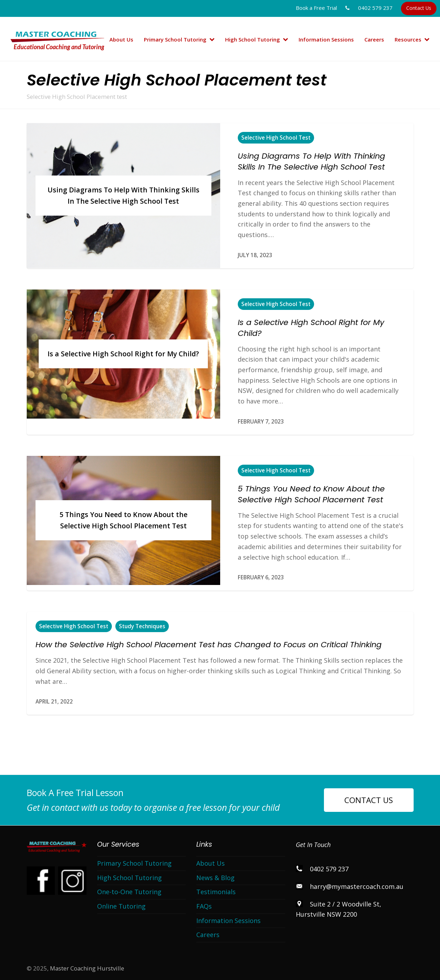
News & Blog (215, 878)
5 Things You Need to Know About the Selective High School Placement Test (311, 494)
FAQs (204, 906)
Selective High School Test (276, 138)
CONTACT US (369, 800)
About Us (211, 863)
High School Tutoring (129, 878)
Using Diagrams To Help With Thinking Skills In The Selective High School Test (311, 161)
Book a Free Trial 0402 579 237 (344, 8)
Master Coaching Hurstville (87, 968)
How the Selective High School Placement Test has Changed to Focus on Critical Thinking (209, 645)
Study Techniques (142, 626)
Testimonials (216, 892)
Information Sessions (228, 921)
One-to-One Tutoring (129, 892)
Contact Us (419, 8)
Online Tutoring (121, 906)
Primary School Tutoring (134, 863)
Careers (208, 935)
